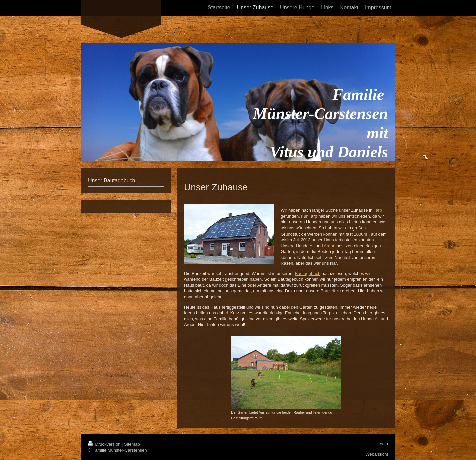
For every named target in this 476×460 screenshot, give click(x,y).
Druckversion (105, 444)
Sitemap (132, 444)
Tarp (378, 210)
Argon (329, 246)
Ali (312, 246)
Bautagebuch (308, 273)
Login (383, 444)
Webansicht (377, 454)
